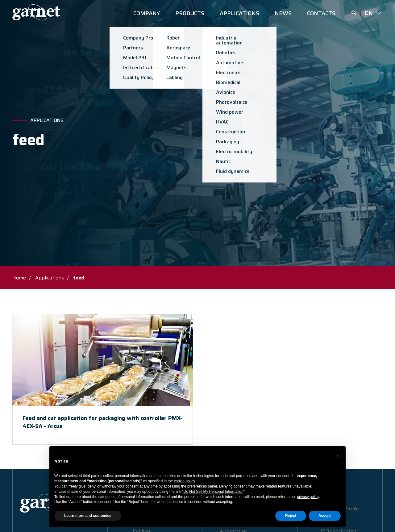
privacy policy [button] (308, 497)
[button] (338, 456)
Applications (47, 120)
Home (19, 278)
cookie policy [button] (185, 481)
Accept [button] (325, 516)
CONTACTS (321, 13)
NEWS (283, 13)
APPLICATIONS (239, 13)
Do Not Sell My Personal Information (214, 492)
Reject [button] (291, 516)
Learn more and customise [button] (88, 516)
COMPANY (147, 13)
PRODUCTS (190, 13)
